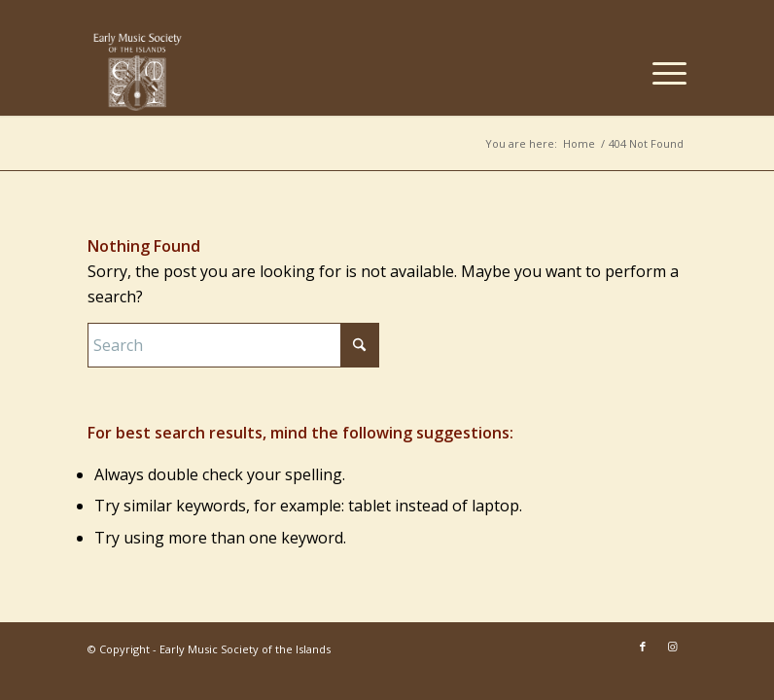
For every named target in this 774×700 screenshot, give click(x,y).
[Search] (233, 345)
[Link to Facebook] (643, 647)
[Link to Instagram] (672, 647)
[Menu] (660, 72)
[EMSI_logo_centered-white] (138, 72)
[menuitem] (660, 72)
